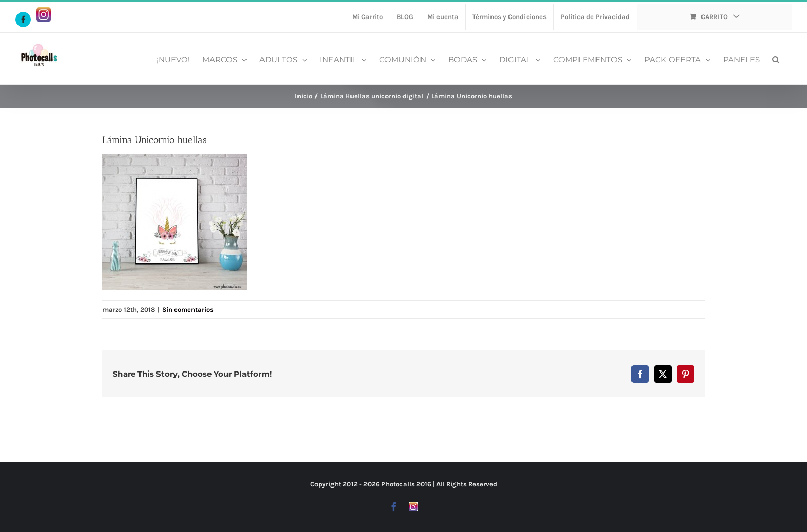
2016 (424, 484)
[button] (776, 59)
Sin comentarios (188, 309)
